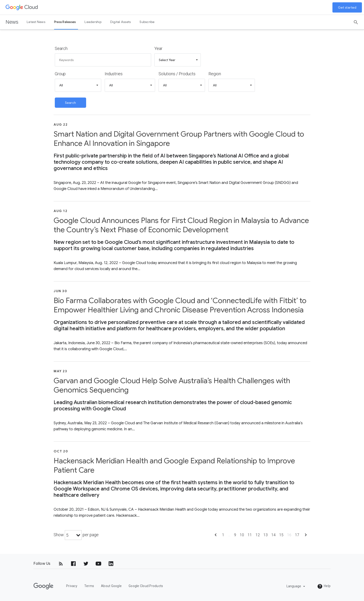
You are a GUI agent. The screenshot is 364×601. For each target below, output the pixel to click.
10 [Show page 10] (242, 535)
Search (61, 48)
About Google (111, 586)
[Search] (356, 21)
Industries (114, 74)
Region (215, 74)
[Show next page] (306, 536)
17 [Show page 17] (297, 535)
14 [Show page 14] (273, 535)
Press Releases (65, 22)
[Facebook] (73, 564)
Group (60, 74)
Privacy (72, 586)
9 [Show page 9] (235, 535)
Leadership (93, 22)
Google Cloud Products (146, 586)
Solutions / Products (177, 74)
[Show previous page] (216, 536)
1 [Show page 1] (223, 535)
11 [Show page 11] (250, 535)
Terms (89, 586)
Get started (347, 7)
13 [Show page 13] (266, 535)
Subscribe (147, 22)
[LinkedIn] (111, 564)
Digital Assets (121, 22)
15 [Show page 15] (281, 535)
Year (158, 48)
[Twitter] (86, 564)
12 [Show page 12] (258, 535)
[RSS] (61, 564)
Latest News (36, 22)
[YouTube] (98, 564)
